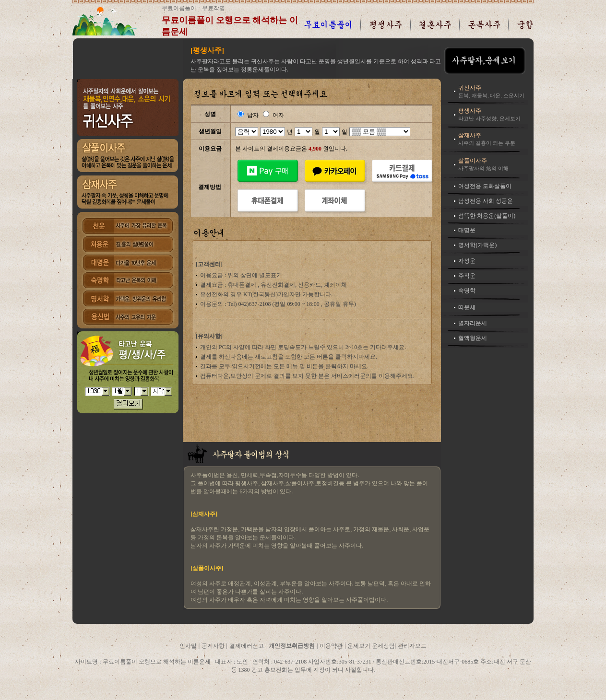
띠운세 (467, 307)
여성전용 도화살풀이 (485, 186)
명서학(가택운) (477, 245)
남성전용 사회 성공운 (486, 201)
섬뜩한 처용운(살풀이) (487, 216)
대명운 (467, 230)
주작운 (467, 276)
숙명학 (467, 291)
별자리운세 (473, 323)
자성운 (467, 261)
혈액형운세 (473, 338)
